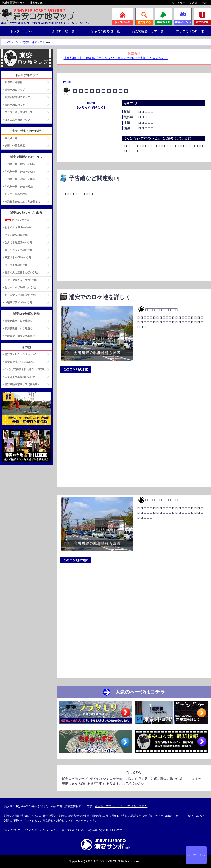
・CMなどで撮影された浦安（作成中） (24, 369)
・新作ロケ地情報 (12, 82)
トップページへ (21, 31)
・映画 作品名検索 (14, 146)
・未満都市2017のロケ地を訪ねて (21, 202)
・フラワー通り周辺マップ (17, 112)
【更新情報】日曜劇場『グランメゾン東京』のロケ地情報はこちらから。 (116, 58)
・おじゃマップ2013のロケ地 (19, 295)
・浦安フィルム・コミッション (20, 354)
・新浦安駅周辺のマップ (16, 97)
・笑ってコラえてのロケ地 (17, 250)
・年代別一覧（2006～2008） (19, 172)
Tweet (67, 82)
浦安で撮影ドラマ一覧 (148, 31)
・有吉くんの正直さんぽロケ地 (20, 272)
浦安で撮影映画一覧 (106, 31)
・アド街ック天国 (16, 220)
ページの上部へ (196, 855)
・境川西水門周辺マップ (16, 120)
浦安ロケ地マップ (32, 42)
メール (203, 3)
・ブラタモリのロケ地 (15, 265)
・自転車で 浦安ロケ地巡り (19, 336)
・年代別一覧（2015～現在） (19, 187)
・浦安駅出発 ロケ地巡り (17, 321)
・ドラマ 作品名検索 (15, 194)
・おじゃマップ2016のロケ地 (19, 288)
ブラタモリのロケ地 (190, 31)
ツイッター (179, 3)
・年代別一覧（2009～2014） (19, 179)
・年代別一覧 (10, 138)
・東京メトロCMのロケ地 (17, 257)
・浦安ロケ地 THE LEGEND (18, 362)
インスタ (192, 3)
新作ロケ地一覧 (63, 31)
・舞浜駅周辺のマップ (15, 105)
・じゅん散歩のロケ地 (15, 235)
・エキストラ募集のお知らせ (19, 377)
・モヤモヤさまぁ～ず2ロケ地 (19, 280)
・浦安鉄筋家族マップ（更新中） (21, 384)
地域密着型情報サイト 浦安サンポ (22, 3)
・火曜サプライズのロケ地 (17, 303)
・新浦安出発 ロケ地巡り (17, 329)
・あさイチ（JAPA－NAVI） (18, 227)
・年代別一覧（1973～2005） (19, 164)
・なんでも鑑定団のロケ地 (17, 242)
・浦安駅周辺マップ (14, 90)
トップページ (11, 42)
